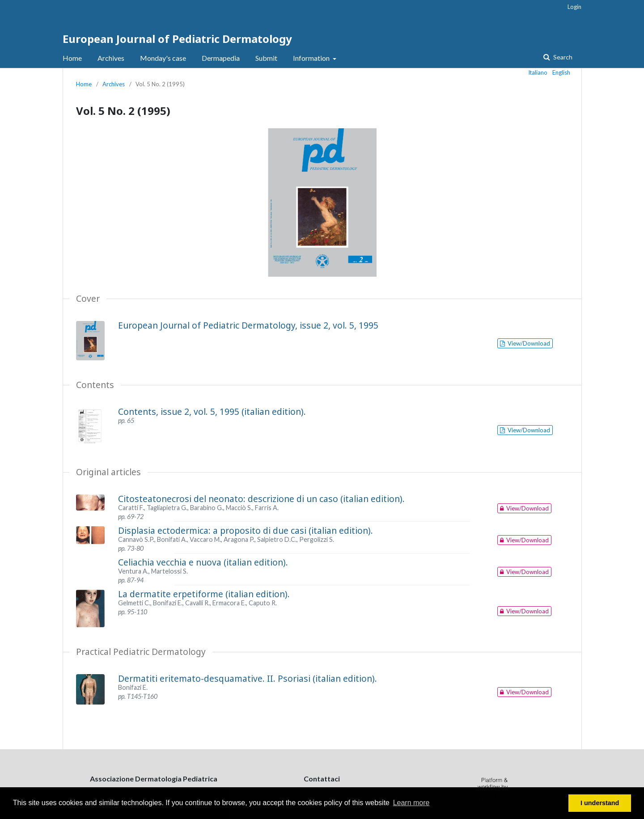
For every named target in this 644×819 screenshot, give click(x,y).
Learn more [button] (411, 803)
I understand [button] (600, 803)
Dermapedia (221, 58)
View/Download (528, 343)
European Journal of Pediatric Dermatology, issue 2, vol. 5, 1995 (248, 325)
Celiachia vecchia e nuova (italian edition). (203, 562)
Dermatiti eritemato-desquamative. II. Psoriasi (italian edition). (248, 678)
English (561, 72)
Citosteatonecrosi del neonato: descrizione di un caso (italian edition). (261, 499)
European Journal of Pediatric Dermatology (177, 39)
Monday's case (163, 58)
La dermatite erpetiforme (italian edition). (204, 594)
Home (72, 58)
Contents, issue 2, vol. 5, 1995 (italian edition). (212, 412)
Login (574, 7)
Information (312, 58)
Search (562, 57)
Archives (111, 58)
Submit (266, 58)
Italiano (538, 72)
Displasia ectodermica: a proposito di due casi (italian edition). (246, 530)
